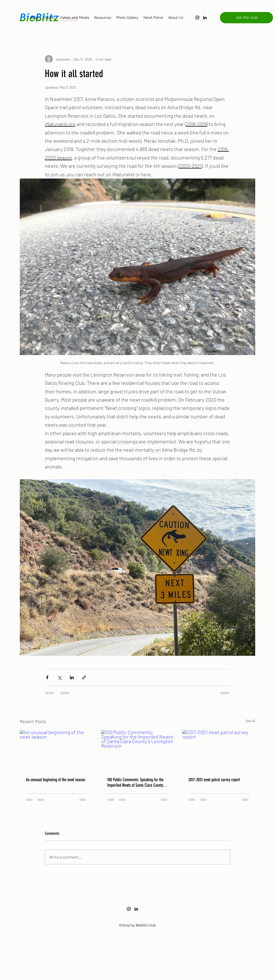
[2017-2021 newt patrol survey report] (219, 750)
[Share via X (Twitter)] (59, 677)
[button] (246, 18)
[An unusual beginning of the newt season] (56, 750)
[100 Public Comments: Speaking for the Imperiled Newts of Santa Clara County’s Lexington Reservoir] (138, 750)
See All (250, 721)
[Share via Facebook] (47, 677)
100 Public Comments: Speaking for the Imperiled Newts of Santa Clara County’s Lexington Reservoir (136, 782)
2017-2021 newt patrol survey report (214, 780)
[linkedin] (205, 18)
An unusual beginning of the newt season (55, 780)
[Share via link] (84, 677)
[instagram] (197, 18)
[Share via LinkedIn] (72, 677)
